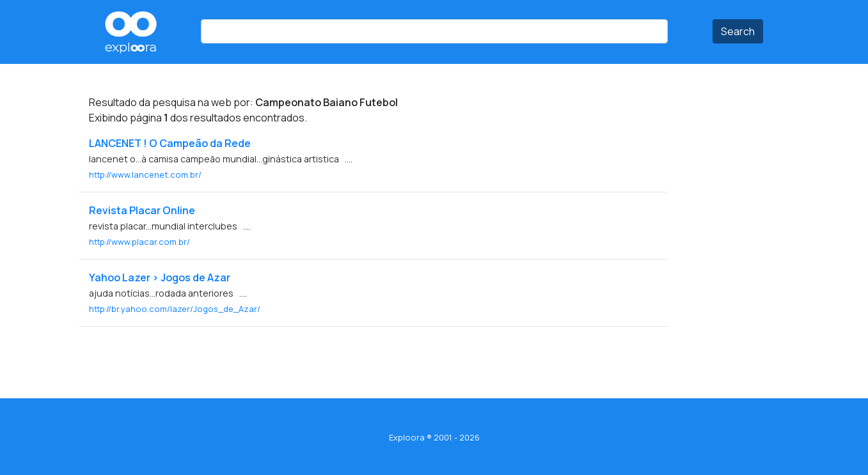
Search (738, 31)
